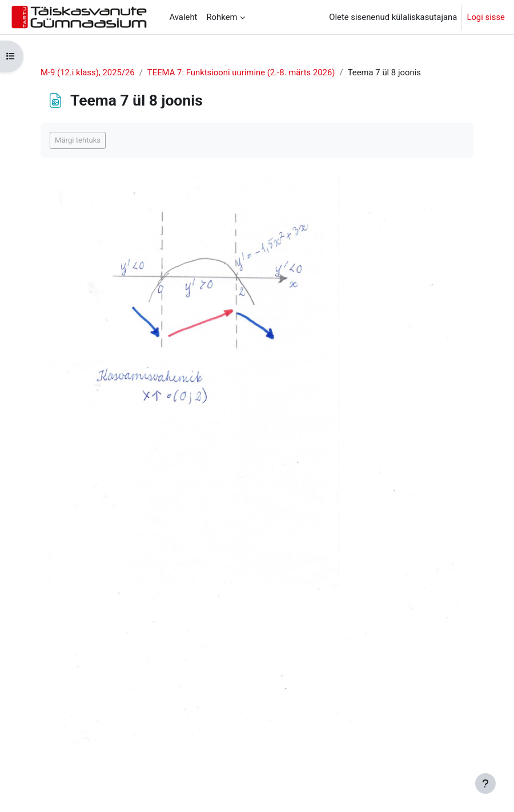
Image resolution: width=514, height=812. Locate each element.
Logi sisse (486, 17)
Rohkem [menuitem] (222, 17)
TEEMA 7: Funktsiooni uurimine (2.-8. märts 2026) (241, 72)
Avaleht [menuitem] (183, 17)
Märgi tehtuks (78, 140)
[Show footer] (485, 783)
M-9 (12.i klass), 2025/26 (88, 72)
